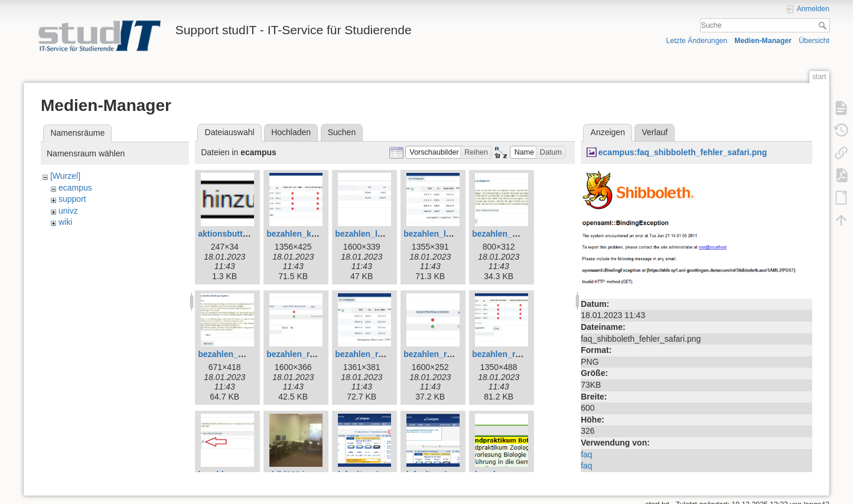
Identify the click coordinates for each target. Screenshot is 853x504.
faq (586, 454)
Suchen (342, 132)
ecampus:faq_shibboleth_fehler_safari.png (683, 152)
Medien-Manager (763, 41)
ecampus (75, 188)
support (72, 199)
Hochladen (291, 132)
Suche (824, 25)
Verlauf (655, 132)
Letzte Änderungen (697, 41)
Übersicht (814, 41)
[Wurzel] (65, 176)
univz (68, 211)
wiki (65, 222)
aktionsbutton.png (234, 234)
